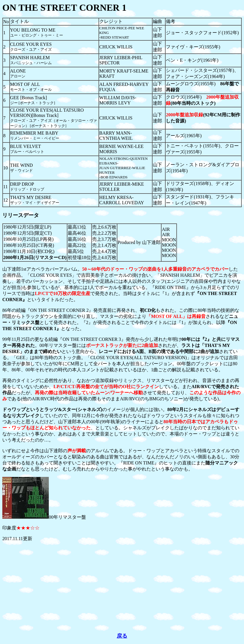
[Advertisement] (122, 587)
